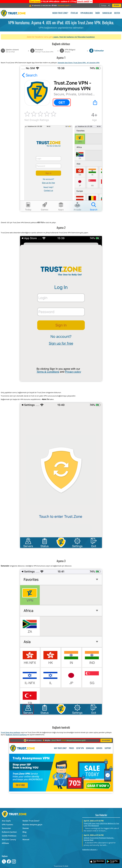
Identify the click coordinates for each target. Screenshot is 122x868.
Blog (24, 832)
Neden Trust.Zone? (60, 13)
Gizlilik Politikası (9, 836)
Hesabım (117, 5)
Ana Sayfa (6, 821)
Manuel (26, 839)
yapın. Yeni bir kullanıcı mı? (66, 37)
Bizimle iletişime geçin (32, 825)
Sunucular (107, 13)
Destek (117, 13)
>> (85, 1)
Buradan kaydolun (86, 37)
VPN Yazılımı (7, 825)
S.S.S (24, 836)
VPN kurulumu (87, 13)
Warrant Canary (9, 839)
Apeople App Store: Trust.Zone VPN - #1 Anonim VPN (78, 63)
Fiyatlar (74, 13)
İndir (98, 13)
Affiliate (5, 843)
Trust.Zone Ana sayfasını (11, 732)
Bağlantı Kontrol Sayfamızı (16, 735)
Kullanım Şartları (9, 832)
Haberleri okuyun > (90, 849)
